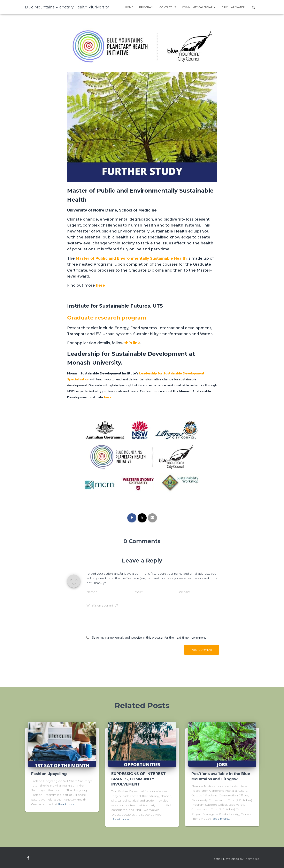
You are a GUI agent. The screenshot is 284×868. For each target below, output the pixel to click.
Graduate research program (108, 318)
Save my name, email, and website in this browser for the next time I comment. (149, 638)
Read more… (67, 804)
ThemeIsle (252, 859)
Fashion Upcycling (49, 774)
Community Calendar (199, 7)
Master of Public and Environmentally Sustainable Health (131, 258)
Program (146, 7)
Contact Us (168, 7)
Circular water (233, 7)
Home (129, 7)
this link (132, 343)
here (100, 285)
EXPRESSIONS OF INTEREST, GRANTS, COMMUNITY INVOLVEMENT (139, 779)
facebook (28, 858)
